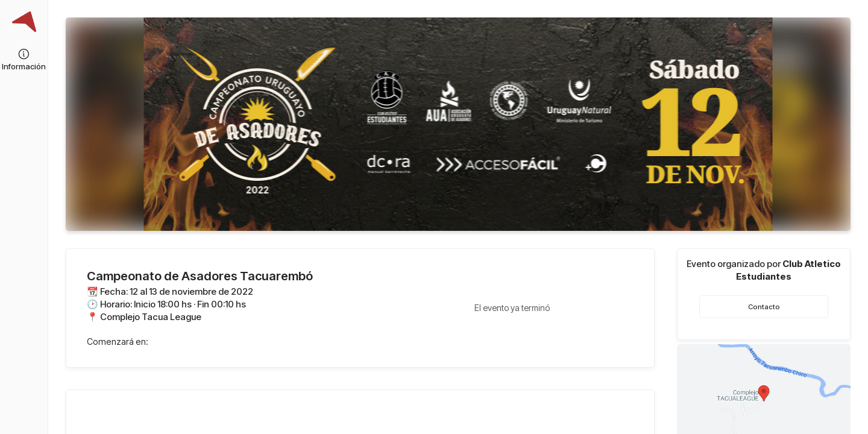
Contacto (764, 307)
